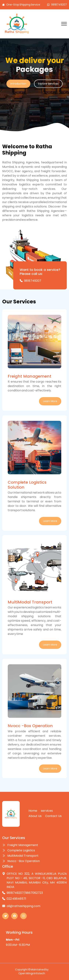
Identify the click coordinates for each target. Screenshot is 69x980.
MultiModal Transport (30, 602)
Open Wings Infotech (32, 973)
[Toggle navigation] (64, 24)
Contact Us (53, 816)
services (47, 811)
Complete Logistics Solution (27, 485)
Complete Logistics (19, 850)
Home (33, 811)
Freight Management (30, 376)
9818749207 (59, 5)
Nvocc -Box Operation (30, 726)
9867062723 (34, 893)
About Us (35, 816)
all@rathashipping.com (23, 906)
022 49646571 (16, 899)
